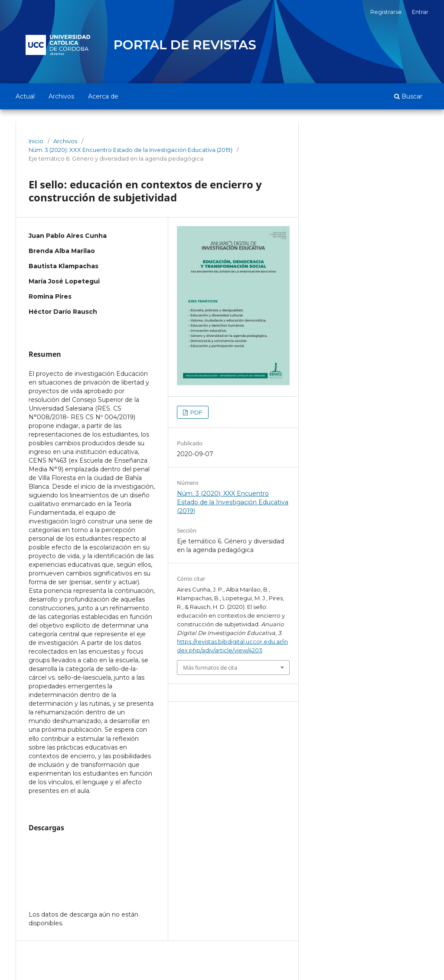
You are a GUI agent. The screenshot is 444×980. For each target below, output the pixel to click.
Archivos (61, 96)
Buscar (408, 96)
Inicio (36, 141)
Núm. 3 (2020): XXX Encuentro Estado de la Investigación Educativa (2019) (131, 150)
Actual (25, 96)
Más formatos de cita (210, 668)
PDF (196, 412)
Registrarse (386, 12)
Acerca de (103, 96)
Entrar (420, 12)
